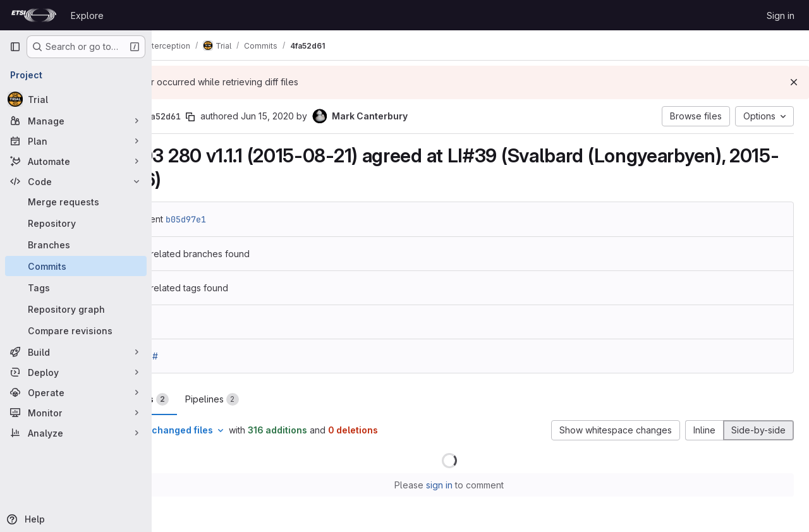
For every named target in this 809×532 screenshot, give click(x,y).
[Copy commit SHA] (252, 117)
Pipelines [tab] (274, 399)
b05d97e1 (248, 219)
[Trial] (76, 99)
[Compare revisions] (76, 330)
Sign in (781, 15)
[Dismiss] (794, 82)
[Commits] (76, 266)
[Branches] (76, 245)
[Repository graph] (76, 309)
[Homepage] (34, 15)
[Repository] (76, 223)
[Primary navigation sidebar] (15, 47)
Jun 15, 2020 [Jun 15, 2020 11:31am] (329, 116)
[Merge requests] (76, 202)
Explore (87, 15)
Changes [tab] (203, 399)
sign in (471, 485)
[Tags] (76, 287)
